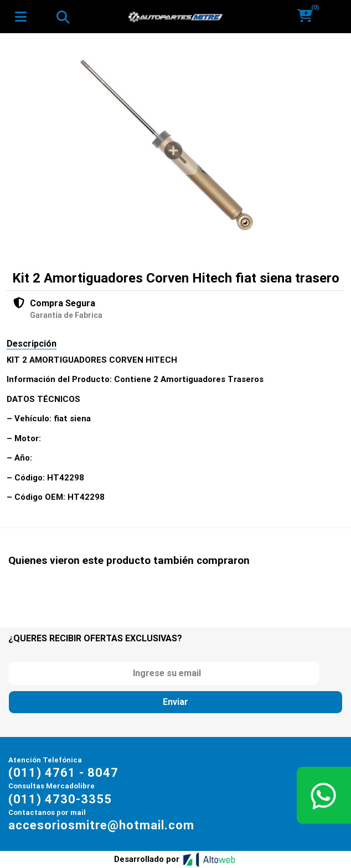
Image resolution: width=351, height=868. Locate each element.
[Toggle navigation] (63, 17)
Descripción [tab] (32, 344)
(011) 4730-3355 (60, 799)
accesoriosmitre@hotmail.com (101, 825)
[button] (309, 16)
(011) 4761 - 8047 (63, 773)
